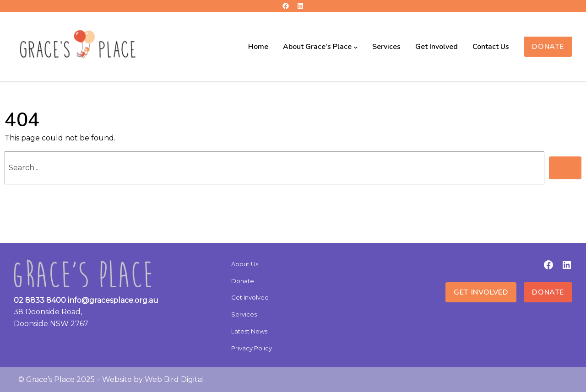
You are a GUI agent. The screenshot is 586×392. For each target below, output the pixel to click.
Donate (548, 47)
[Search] (565, 168)
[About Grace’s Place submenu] (356, 47)
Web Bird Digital (174, 379)
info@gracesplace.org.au (113, 300)
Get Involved (481, 292)
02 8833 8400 (40, 300)
